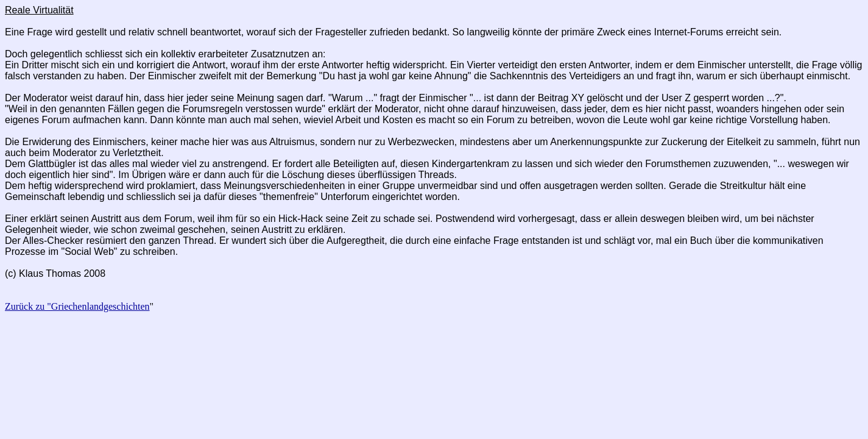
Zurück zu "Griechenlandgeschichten (77, 306)
